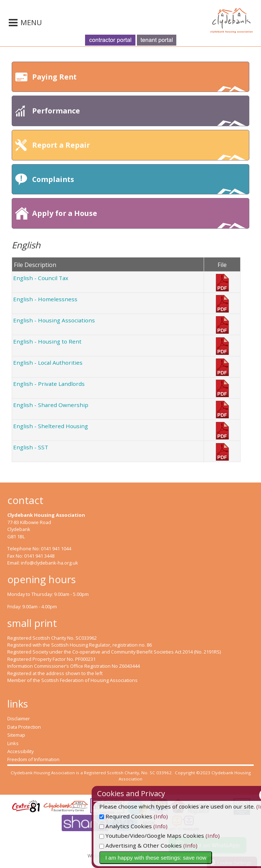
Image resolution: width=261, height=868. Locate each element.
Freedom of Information (33, 759)
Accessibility (20, 751)
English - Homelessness (45, 299)
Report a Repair (139, 150)
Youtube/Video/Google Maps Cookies (178, 836)
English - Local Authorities (48, 363)
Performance (139, 116)
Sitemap (16, 735)
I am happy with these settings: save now (182, 858)
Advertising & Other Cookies (167, 845)
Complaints (139, 184)
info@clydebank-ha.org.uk (49, 563)
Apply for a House (139, 218)
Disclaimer (19, 718)
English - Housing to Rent (47, 341)
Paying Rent (139, 82)
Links (13, 743)
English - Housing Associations (54, 320)
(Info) (187, 816)
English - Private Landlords (49, 384)
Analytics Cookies (152, 826)
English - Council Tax (41, 278)
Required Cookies (152, 816)
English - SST (31, 447)
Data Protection (24, 727)
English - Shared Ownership (51, 405)
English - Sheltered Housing (51, 426)
